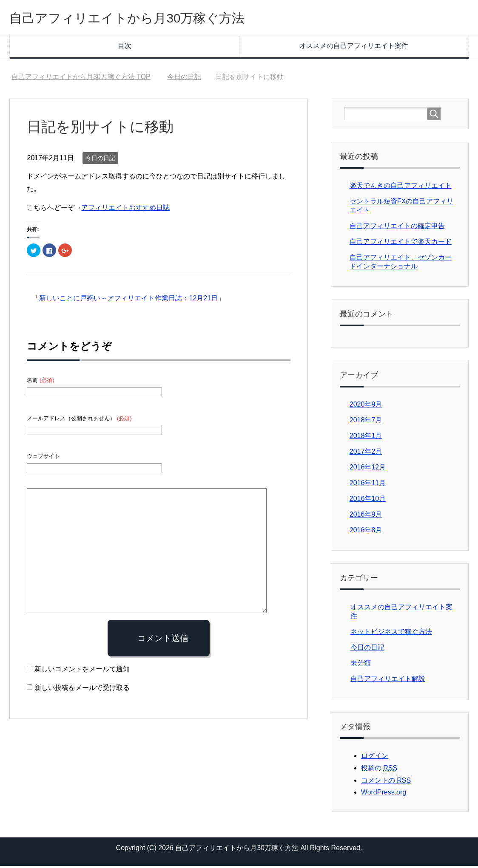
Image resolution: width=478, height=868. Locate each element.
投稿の (379, 770)
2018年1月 (366, 438)
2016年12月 (368, 469)
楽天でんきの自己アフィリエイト (401, 188)
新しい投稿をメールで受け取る (82, 690)
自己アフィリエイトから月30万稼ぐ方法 (150, 18)
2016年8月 (366, 532)
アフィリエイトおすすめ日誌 (125, 210)
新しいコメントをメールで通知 (82, 671)
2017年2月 (366, 454)
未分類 (361, 665)
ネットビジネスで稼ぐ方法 (391, 634)
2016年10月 (368, 501)
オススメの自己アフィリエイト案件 (354, 48)
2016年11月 (368, 485)
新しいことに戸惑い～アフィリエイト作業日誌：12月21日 (128, 300)
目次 (125, 48)
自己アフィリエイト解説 (388, 681)
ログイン (375, 758)
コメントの (386, 783)
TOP (81, 79)
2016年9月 (366, 516)
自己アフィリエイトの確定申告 (397, 228)
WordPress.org (384, 794)
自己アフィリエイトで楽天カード (401, 244)
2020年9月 (366, 406)
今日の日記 (100, 160)
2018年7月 (366, 422)
